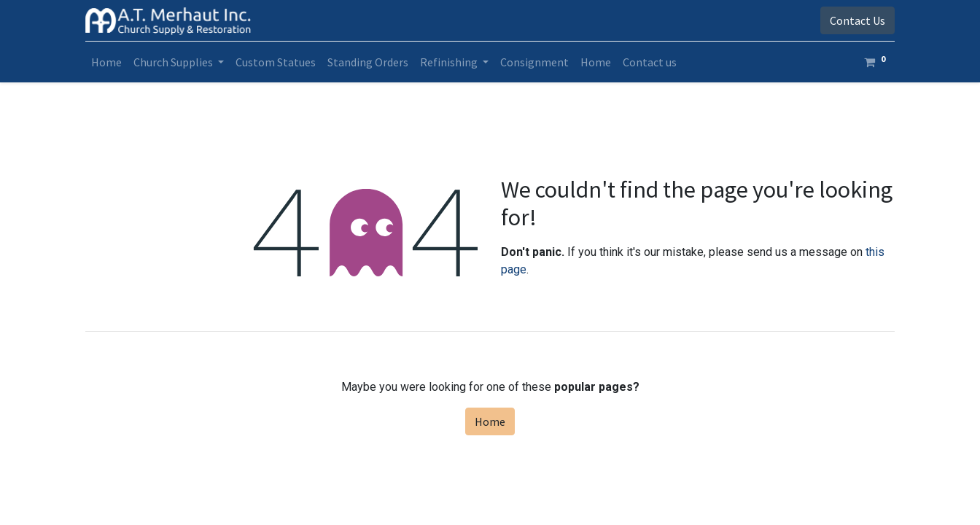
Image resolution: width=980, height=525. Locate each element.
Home (490, 421)
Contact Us (857, 20)
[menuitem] (106, 62)
